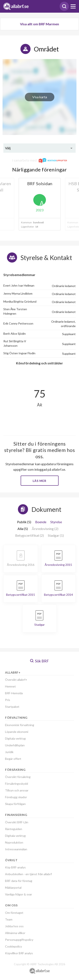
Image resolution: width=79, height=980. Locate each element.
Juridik (9, 752)
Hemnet (10, 686)
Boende (41, 522)
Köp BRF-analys (15, 867)
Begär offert (13, 759)
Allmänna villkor (15, 933)
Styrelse (56, 522)
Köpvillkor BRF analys (19, 953)
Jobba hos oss (14, 926)
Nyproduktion (14, 842)
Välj (8, 148)
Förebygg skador (16, 797)
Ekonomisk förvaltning (20, 725)
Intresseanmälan (16, 849)
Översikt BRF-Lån (17, 822)
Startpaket (12, 707)
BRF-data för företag (19, 881)
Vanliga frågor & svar (19, 894)
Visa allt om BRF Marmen (39, 24)
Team (9, 919)
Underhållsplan (15, 745)
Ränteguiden (14, 829)
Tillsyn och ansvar (17, 790)
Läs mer (39, 481)
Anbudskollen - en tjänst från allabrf (28, 874)
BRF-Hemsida (14, 693)
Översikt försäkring (18, 777)
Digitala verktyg (15, 738)
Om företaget (14, 913)
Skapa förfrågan (15, 804)
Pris (8, 700)
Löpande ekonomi (17, 732)
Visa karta (40, 97)
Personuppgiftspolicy (19, 940)
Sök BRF (39, 661)
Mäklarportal (13, 888)
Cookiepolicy (13, 946)
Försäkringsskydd (17, 784)
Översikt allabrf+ (16, 680)
